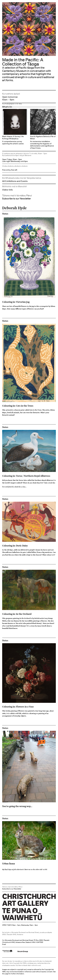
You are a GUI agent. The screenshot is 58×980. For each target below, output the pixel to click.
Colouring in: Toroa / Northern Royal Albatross (26, 476)
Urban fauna (9, 863)
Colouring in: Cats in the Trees (18, 406)
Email (4, 944)
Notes (5, 214)
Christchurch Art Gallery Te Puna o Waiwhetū (17, 920)
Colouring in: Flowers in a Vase (18, 707)
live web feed (7, 487)
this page (5, 974)
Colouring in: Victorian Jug (16, 302)
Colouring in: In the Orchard (17, 614)
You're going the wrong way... (17, 806)
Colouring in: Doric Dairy (15, 546)
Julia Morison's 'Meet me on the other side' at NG (30, 869)
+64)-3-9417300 (37, 942)
